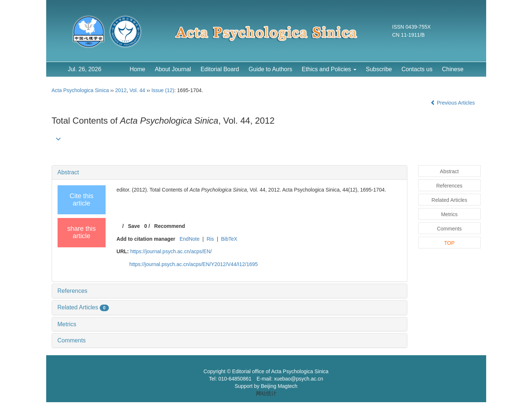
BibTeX (229, 239)
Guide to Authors (270, 69)
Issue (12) (163, 90)
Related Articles (83, 307)
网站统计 (266, 393)
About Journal (173, 69)
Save (134, 226)
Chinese (453, 69)
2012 (121, 90)
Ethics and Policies (329, 69)
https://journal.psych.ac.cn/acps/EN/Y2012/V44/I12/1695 (194, 264)
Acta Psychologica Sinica (80, 90)
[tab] (230, 172)
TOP (449, 243)
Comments (72, 340)
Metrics (67, 324)
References (73, 291)
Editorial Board (220, 69)
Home (138, 69)
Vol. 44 (137, 90)
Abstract (68, 172)
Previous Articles (453, 103)
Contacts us (417, 69)
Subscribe (379, 69)
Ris (210, 239)
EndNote (190, 239)
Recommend (170, 226)
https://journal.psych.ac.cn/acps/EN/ (171, 251)
